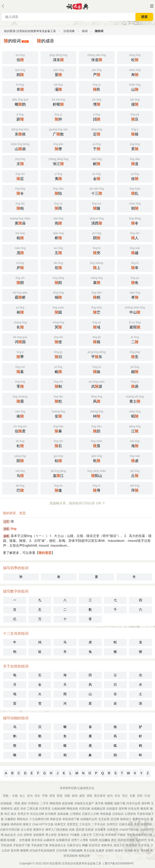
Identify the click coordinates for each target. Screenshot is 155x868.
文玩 (20, 835)
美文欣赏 (89, 850)
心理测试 (75, 814)
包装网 (93, 840)
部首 (60, 796)
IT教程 (121, 835)
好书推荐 (51, 814)
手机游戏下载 (40, 845)
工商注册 (32, 809)
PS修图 (75, 835)
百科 (140, 796)
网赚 (85, 845)
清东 (59, 57)
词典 (67, 796)
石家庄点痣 (126, 824)
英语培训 (131, 845)
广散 (59, 132)
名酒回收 (146, 824)
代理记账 (85, 809)
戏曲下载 (120, 803)
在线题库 (112, 809)
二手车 (44, 803)
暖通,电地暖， (9, 840)
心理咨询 (130, 814)
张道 (97, 57)
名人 (22, 796)
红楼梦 (100, 850)
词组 (89, 796)
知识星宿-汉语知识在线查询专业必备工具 (30, 31)
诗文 (37, 796)
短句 (110, 796)
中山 (135, 310)
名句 (30, 796)
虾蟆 (59, 102)
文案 (132, 796)
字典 (45, 796)
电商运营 (84, 856)
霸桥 (20, 295)
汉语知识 (118, 814)
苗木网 (15, 850)
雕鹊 (20, 102)
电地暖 (129, 850)
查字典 (99, 803)
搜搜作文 (39, 830)
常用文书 (23, 814)
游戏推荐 (39, 835)
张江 (59, 161)
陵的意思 (45, 553)
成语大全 (119, 845)
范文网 (115, 819)
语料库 (28, 835)
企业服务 (100, 830)
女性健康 (25, 840)
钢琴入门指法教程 (57, 830)
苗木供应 (37, 840)
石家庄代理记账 (10, 830)
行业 (147, 796)
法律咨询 (113, 830)
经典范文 (60, 824)
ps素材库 (50, 840)
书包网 (145, 850)
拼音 (52, 796)
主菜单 (152, 6)
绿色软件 (141, 840)
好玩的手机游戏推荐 (42, 850)
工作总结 (85, 824)
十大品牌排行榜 (39, 819)
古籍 (15, 796)
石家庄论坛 (74, 845)
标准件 (119, 850)
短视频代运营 (89, 819)
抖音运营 (134, 809)
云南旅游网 (59, 809)
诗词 (23, 809)
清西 (97, 221)
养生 (114, 840)
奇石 (7, 814)
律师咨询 (16, 824)
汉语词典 (69, 31)
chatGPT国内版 (129, 830)
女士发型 (26, 830)
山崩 (20, 146)
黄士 (135, 399)
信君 (20, 429)
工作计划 (98, 835)
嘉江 (59, 473)
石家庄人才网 (90, 814)
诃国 (20, 339)
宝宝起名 (104, 819)
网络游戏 (72, 809)
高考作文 (63, 835)
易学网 (146, 803)
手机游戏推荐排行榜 (139, 835)
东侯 (20, 132)
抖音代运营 (133, 803)
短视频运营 (98, 809)
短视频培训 (63, 840)
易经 (24, 803)
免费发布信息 (141, 819)
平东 (97, 354)
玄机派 (89, 830)
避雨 (135, 325)
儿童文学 (86, 835)
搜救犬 (27, 824)
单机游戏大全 (58, 845)
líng (14, 529)
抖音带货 (45, 809)
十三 (97, 191)
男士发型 (51, 835)
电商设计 (126, 819)
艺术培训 (144, 845)
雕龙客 (145, 809)
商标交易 (56, 819)
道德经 (110, 850)
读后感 (80, 830)
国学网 (123, 809)
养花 (137, 824)
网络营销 (55, 803)
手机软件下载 (22, 845)
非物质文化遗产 (84, 803)
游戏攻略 (63, 814)
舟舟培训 (111, 835)
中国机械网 (75, 850)
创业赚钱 (104, 840)
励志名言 (10, 835)
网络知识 (23, 819)
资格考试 (107, 845)
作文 (117, 796)
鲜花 (137, 850)
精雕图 (109, 803)
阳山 (97, 473)
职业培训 (94, 845)
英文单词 (100, 796)
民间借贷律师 (126, 840)
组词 (85, 31)
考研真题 (106, 814)
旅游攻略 (68, 803)
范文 (125, 796)
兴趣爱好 (10, 819)
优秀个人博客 (80, 840)
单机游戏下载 (71, 819)
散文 (14, 814)
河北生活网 (37, 814)
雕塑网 (24, 850)
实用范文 (112, 824)
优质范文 (72, 824)
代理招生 (34, 803)
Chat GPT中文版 (43, 824)
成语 (82, 796)
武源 (97, 384)
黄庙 (20, 221)
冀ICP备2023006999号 (119, 863)
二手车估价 (98, 824)
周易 (17, 803)
